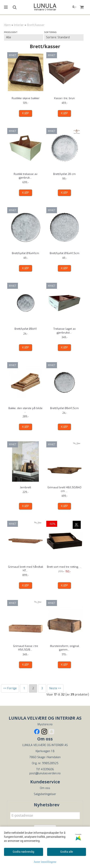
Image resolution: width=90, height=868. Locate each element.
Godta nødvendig (23, 852)
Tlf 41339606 (45, 769)
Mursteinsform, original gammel (65, 648)
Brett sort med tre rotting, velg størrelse (64, 569)
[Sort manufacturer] (24, 37)
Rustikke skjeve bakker (26, 98)
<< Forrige (10, 688)
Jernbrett (25, 487)
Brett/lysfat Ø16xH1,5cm (65, 253)
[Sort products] (64, 37)
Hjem (7, 25)
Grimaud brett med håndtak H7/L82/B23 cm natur (26, 569)
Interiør (19, 25)
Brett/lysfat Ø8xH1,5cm (64, 408)
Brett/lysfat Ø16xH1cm (25, 253)
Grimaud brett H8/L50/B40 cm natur (64, 489)
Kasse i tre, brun (64, 98)
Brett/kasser (36, 25)
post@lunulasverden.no (45, 773)
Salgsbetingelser (45, 794)
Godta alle (67, 852)
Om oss (45, 788)
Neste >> (55, 688)
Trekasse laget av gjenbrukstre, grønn (64, 331)
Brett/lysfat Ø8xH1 (26, 329)
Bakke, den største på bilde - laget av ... (25, 410)
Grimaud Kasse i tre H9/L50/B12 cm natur (26, 648)
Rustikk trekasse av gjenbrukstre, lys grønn (26, 176)
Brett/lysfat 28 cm (64, 174)
